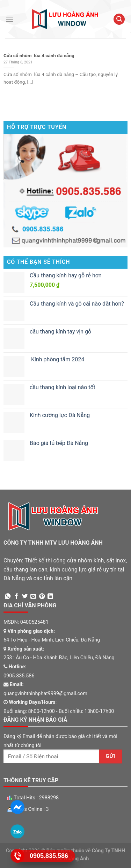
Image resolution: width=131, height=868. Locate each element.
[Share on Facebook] (16, 597)
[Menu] (9, 19)
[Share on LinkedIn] (50, 597)
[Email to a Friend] (33, 597)
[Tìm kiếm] (119, 19)
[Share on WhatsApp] (8, 597)
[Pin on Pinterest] (42, 597)
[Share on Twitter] (25, 597)
